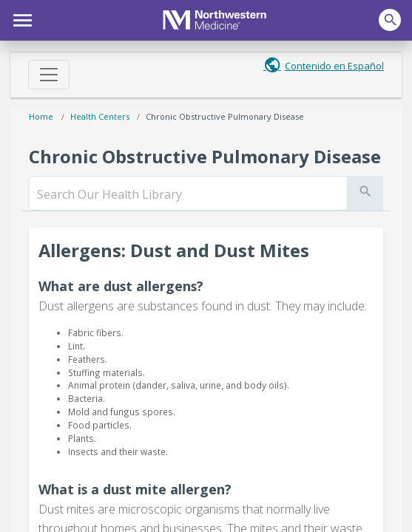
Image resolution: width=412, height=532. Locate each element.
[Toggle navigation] (49, 75)
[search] (188, 194)
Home (41, 116)
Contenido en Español (334, 66)
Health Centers (100, 116)
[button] (20, 18)
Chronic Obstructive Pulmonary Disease (225, 116)
